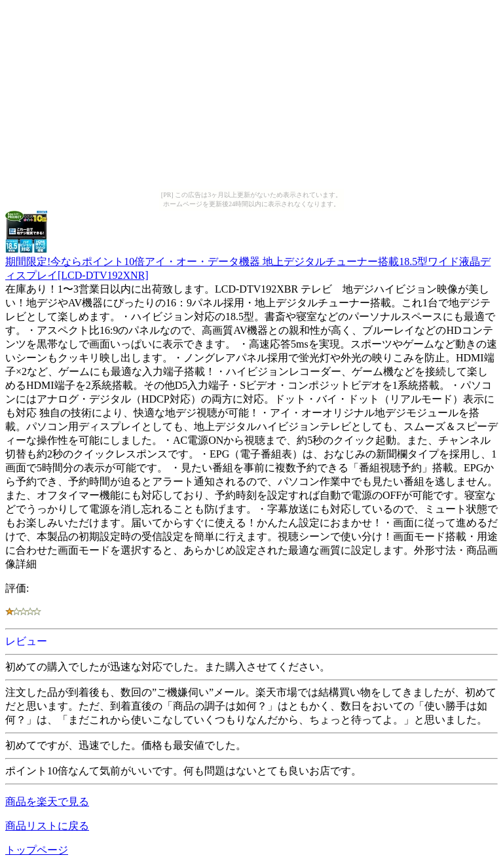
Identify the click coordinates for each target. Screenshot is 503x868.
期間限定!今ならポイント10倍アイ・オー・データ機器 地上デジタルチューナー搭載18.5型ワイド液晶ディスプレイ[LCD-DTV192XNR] (248, 262)
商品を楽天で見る (47, 802)
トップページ (37, 850)
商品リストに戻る (47, 826)
